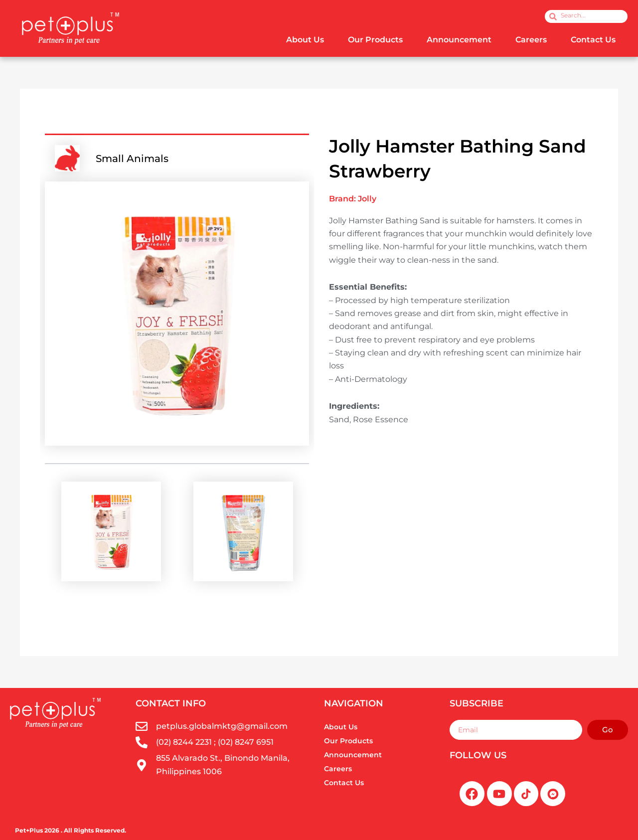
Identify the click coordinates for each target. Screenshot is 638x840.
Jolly (367, 199)
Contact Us (593, 40)
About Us (305, 40)
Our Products (375, 40)
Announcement (459, 40)
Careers (531, 40)
